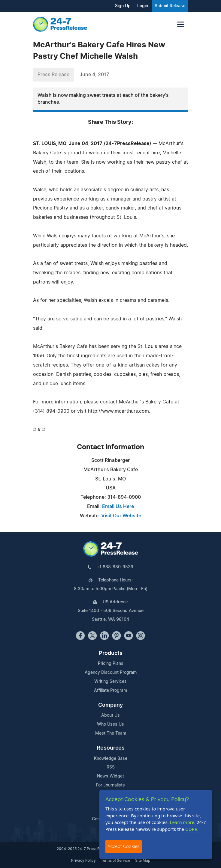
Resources (111, 748)
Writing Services (110, 682)
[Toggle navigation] (181, 24)
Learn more (182, 822)
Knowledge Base (111, 759)
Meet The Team (111, 733)
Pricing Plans (111, 664)
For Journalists (110, 785)
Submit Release (170, 6)
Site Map (143, 861)
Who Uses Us (110, 724)
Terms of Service (115, 861)
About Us (110, 715)
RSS (111, 767)
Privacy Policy (83, 861)
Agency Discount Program (111, 673)
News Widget (110, 776)
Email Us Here (118, 507)
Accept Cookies (124, 846)
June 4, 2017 (94, 75)
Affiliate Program (110, 691)
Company (110, 705)
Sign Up (123, 6)
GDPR (191, 829)
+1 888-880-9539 (115, 567)
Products (111, 653)
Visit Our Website (121, 516)
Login (143, 6)
